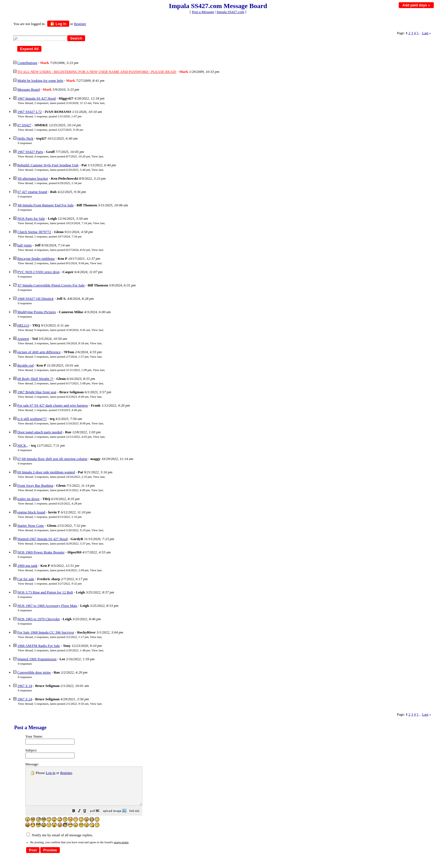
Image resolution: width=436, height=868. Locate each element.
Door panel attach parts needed (40, 432)
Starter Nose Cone (30, 526)
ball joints (24, 245)
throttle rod (25, 365)
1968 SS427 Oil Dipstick (35, 299)
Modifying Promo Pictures (37, 312)
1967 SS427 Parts (30, 152)
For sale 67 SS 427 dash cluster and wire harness (53, 405)
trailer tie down (28, 499)
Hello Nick (25, 138)
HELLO (23, 325)
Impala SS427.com (230, 12)
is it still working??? (32, 419)
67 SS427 (24, 125)
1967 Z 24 (25, 686)
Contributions (27, 63)
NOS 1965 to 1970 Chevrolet (38, 619)
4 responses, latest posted (62, 156)
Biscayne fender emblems (36, 259)
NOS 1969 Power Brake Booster (41, 552)
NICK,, (23, 445)
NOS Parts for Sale (31, 218)
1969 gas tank (27, 566)
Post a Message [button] (203, 12)
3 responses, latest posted (62, 170)
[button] (88, 819)
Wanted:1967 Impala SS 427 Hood (42, 539)
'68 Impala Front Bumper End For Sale (45, 205)
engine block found (31, 512)
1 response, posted (58, 116)
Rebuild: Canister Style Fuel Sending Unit (48, 165)
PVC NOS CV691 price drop (38, 272)
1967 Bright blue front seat (37, 392)
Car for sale (26, 579)
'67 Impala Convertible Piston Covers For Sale (51, 285)
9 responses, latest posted (62, 330)
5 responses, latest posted (61, 357)
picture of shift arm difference (39, 352)
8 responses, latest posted (63, 223)
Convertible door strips (34, 672)
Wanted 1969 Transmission (37, 659)
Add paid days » (416, 5)
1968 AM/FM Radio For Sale (39, 646)
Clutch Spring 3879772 (34, 232)
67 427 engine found (32, 192)
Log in (58, 24)
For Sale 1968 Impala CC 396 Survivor (46, 632)
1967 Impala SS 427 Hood (36, 98)
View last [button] (99, 103)
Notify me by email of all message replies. (60, 843)
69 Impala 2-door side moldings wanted (46, 472)
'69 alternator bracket (33, 178)
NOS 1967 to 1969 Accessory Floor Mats (47, 606)
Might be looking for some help (40, 81)
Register (66, 773)
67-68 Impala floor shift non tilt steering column (52, 459)
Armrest (23, 339)
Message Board (29, 89)
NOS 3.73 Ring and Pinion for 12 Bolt (45, 592)
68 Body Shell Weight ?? (35, 379)
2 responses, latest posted (63, 103)
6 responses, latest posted (62, 423)
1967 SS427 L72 (29, 112)
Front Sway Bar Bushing (35, 485)
